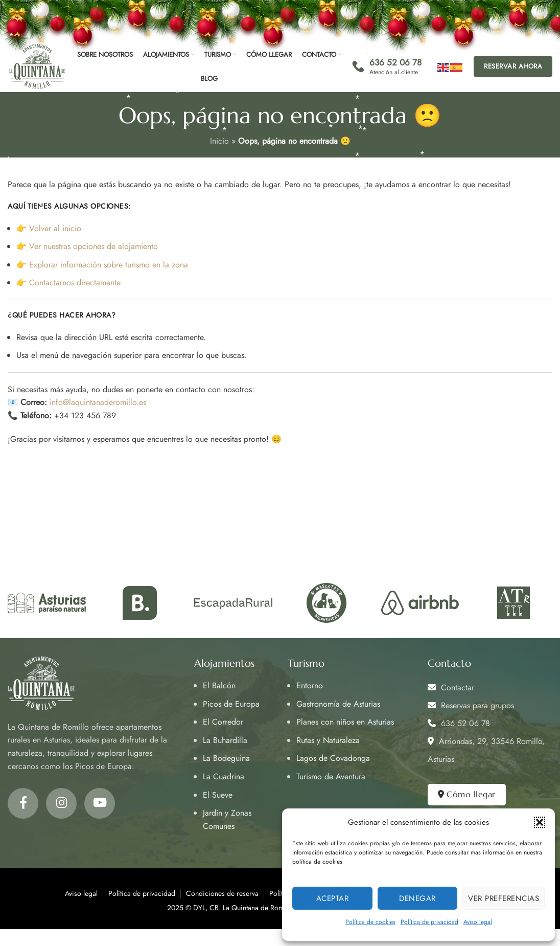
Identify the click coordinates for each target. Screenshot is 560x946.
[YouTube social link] (100, 803)
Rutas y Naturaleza (328, 740)
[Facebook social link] (23, 803)
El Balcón (219, 685)
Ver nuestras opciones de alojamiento (94, 246)
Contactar (451, 688)
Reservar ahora (513, 66)
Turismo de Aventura (331, 776)
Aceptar (333, 898)
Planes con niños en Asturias (345, 722)
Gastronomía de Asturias (338, 704)
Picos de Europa (231, 704)
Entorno (310, 685)
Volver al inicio (55, 228)
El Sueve (218, 795)
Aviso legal (478, 922)
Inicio (219, 141)
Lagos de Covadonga (333, 758)
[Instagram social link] (61, 803)
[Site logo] (37, 66)
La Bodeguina (226, 758)
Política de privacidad (429, 922)
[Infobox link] (387, 66)
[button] (540, 822)
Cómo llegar (467, 794)
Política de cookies (370, 922)
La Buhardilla (225, 740)
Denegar (417, 898)
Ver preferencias (504, 898)
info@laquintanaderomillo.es (98, 402)
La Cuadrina (224, 776)
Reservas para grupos (471, 705)
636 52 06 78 (459, 723)
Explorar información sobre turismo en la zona (109, 265)
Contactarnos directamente (75, 283)
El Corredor (223, 722)
